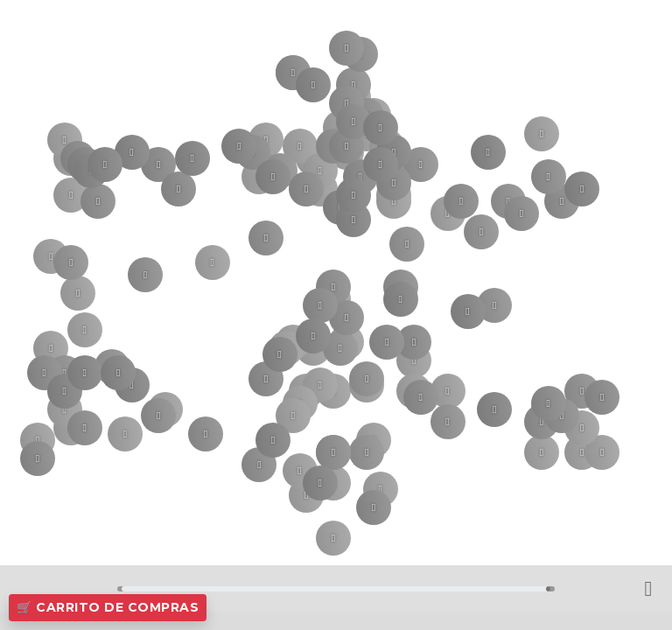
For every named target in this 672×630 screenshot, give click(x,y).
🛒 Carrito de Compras (108, 607)
